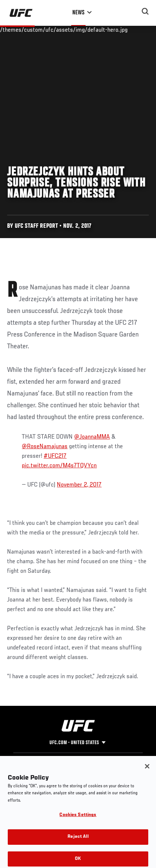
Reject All (78, 842)
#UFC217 (55, 456)
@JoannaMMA (92, 437)
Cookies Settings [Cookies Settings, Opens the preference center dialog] (78, 821)
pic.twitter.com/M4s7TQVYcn (59, 466)
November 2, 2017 (79, 485)
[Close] (147, 772)
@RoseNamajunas (45, 447)
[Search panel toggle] (145, 11)
